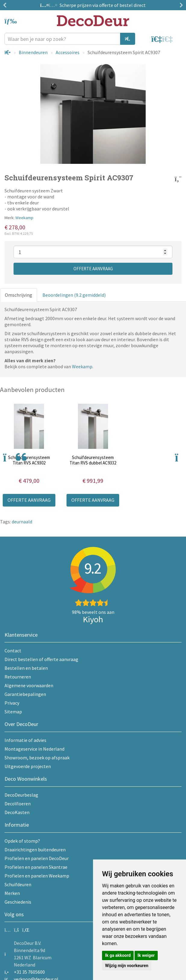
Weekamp (24, 218)
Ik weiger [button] (146, 955)
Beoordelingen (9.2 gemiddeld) (74, 295)
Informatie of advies (25, 740)
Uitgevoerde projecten (28, 766)
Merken (12, 893)
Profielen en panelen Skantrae (36, 867)
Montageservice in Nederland (34, 749)
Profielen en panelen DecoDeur (37, 858)
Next (180, 5)
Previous (6, 5)
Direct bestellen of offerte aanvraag (41, 659)
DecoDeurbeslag (21, 795)
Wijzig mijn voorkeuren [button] (127, 966)
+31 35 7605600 (29, 972)
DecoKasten (17, 812)
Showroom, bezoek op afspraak (37, 758)
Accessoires (68, 52)
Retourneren (18, 677)
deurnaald (22, 522)
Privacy (12, 703)
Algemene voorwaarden (29, 685)
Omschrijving (19, 295)
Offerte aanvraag (93, 269)
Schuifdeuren (18, 884)
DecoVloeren (18, 804)
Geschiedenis (18, 902)
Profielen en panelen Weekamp (37, 876)
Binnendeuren (33, 52)
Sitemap (13, 712)
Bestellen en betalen (26, 668)
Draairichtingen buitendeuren (35, 850)
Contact (13, 651)
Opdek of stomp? (22, 841)
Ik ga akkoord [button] (118, 955)
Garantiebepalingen (25, 694)
